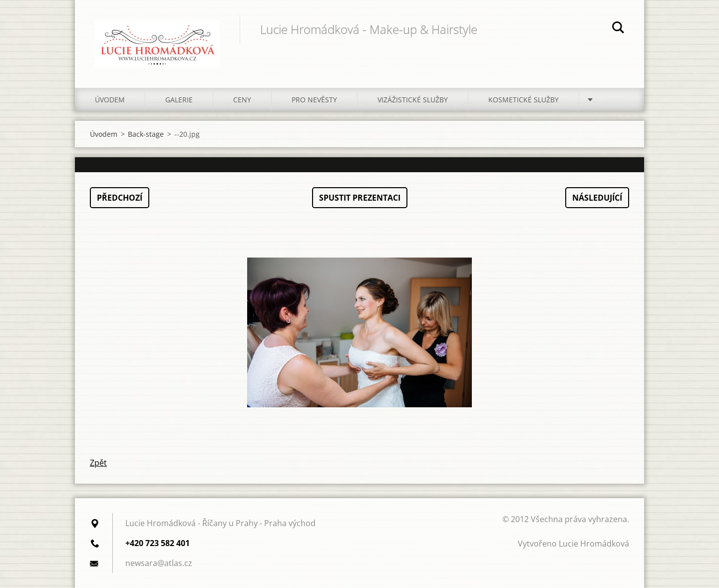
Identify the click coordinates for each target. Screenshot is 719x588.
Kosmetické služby (524, 100)
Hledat (618, 29)
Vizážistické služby (413, 100)
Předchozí (120, 198)
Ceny (242, 100)
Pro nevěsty (314, 100)
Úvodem (110, 100)
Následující (597, 198)
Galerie (179, 100)
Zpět (98, 463)
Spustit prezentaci (360, 198)
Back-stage (146, 134)
